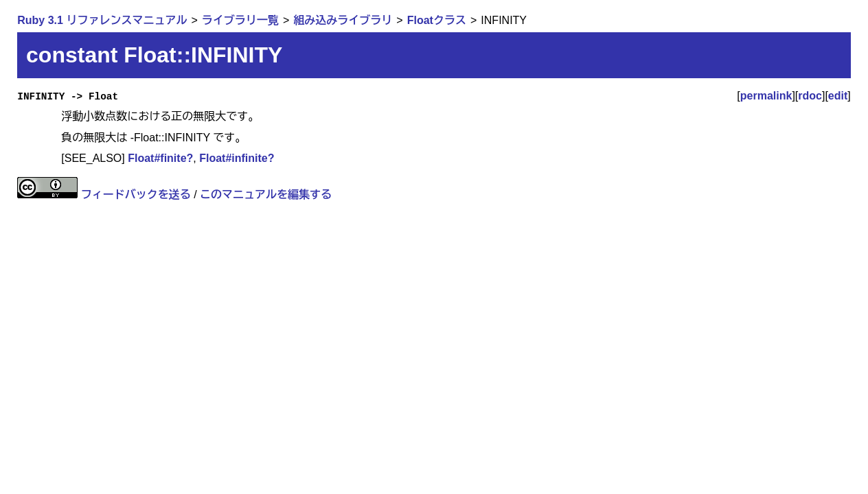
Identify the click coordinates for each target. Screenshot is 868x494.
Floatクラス (437, 20)
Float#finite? (160, 158)
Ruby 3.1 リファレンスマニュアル (102, 20)
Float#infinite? (237, 158)
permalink (766, 96)
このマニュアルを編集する (266, 195)
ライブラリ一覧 (240, 20)
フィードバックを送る (136, 195)
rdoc (810, 96)
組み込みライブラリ (343, 20)
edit (838, 96)
